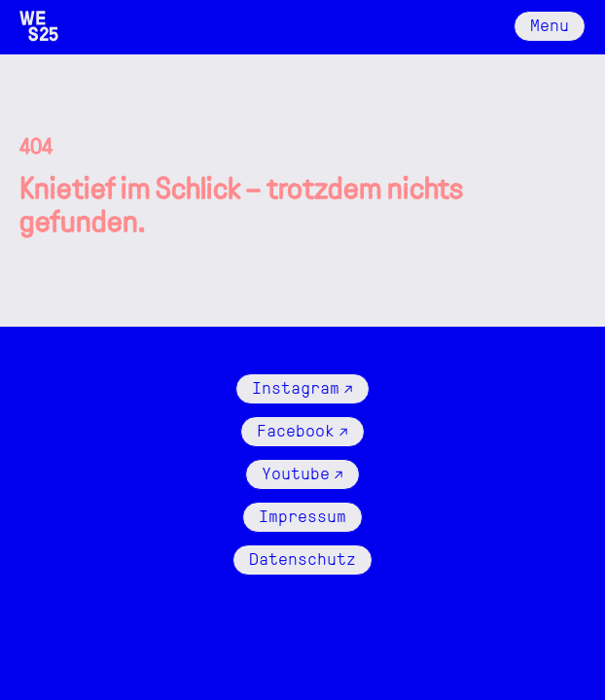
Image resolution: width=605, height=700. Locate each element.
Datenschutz (302, 558)
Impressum (302, 515)
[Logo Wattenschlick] (39, 26)
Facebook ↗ (302, 429)
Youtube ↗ (302, 472)
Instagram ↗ (302, 386)
